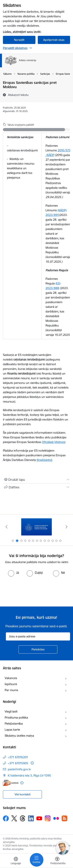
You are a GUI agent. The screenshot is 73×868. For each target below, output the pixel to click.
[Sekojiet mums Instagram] (48, 818)
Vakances (11, 678)
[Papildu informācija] (32, 763)
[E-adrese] (11, 783)
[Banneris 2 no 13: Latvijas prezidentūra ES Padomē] (36, 527)
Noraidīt (19, 40)
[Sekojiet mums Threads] (23, 818)
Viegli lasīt (11, 711)
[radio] (13, 573)
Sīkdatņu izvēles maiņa (19, 736)
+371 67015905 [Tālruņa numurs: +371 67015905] (18, 763)
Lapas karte (12, 730)
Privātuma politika (16, 717)
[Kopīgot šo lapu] (36, 487)
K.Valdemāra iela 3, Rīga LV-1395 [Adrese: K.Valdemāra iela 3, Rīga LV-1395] (29, 775)
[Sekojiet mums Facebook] (6, 818)
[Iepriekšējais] (6, 527)
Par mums (11, 690)
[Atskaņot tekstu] (18, 95)
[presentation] (33, 591)
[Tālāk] (67, 527)
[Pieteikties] (38, 649)
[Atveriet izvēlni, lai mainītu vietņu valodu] (16, 861)
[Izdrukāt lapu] (36, 480)
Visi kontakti (22, 794)
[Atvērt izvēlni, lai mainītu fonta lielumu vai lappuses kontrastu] (57, 861)
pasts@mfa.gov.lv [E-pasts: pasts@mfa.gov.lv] (19, 769)
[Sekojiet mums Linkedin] (31, 818)
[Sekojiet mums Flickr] (56, 818)
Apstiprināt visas (54, 40)
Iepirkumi (11, 684)
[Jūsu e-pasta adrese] (38, 636)
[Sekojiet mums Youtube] (39, 818)
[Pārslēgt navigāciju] (37, 860)
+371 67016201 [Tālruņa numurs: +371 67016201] (18, 757)
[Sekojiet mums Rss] (64, 818)
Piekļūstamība (14, 724)
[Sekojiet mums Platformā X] (14, 818)
